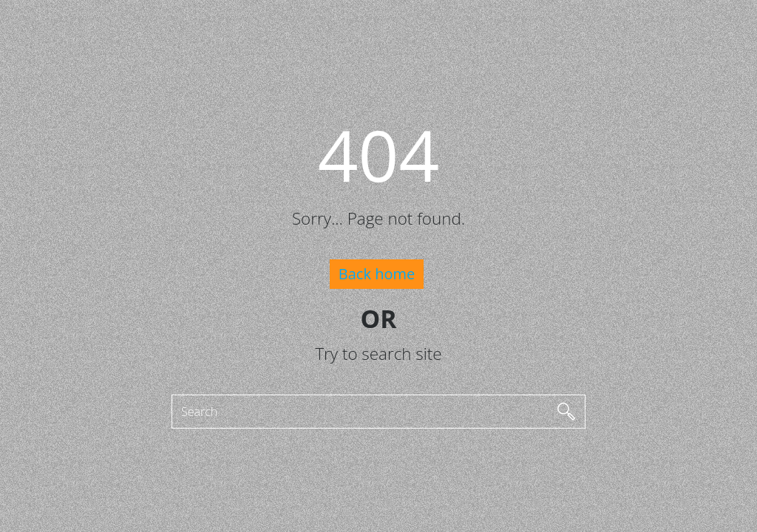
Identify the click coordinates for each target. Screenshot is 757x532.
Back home (377, 274)
